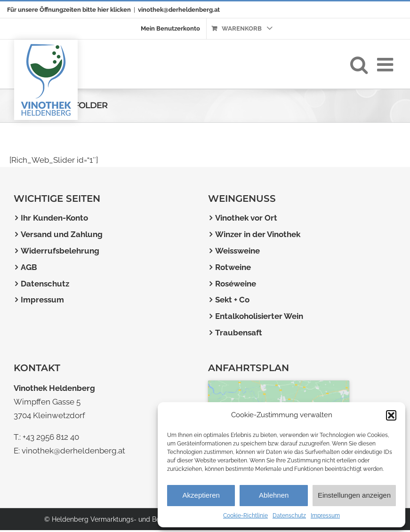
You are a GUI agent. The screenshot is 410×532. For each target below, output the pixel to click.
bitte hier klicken (107, 10)
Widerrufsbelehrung (60, 251)
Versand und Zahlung (62, 234)
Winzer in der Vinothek (258, 234)
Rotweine (233, 267)
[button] (391, 415)
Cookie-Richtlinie (245, 516)
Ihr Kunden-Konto (54, 218)
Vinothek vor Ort (246, 218)
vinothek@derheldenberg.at (179, 10)
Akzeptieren (201, 495)
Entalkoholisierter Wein (259, 316)
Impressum (325, 516)
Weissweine (237, 251)
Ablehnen (274, 495)
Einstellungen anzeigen (354, 495)
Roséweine (236, 284)
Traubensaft (239, 333)
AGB (29, 267)
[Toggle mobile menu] (386, 61)
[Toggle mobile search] (359, 61)
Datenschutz (289, 516)
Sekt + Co (232, 300)
